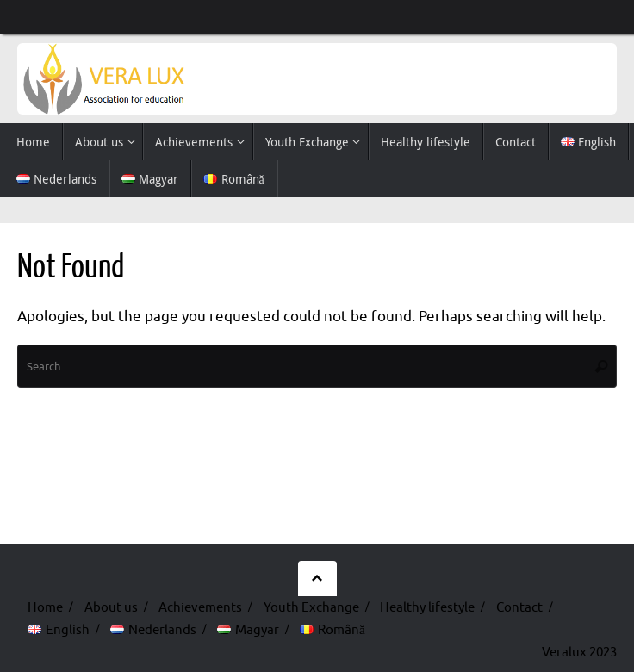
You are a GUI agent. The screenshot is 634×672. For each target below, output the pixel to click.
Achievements (200, 607)
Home (45, 607)
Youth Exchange (311, 607)
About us (111, 607)
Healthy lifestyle (427, 607)
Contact (519, 607)
